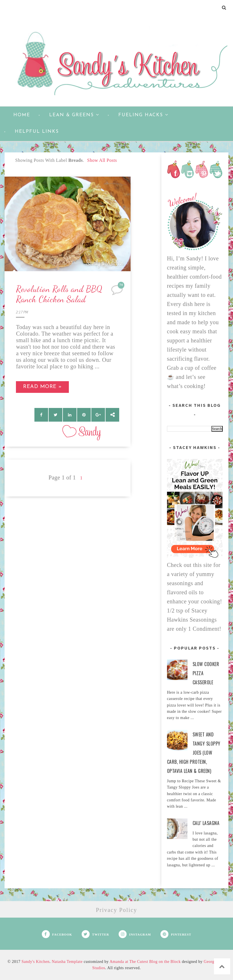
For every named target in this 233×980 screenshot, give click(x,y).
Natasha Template (67, 962)
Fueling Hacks (143, 115)
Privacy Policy (116, 910)
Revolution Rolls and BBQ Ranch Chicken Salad (59, 294)
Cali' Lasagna (206, 823)
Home (22, 115)
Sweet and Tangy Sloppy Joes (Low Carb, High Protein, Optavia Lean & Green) (194, 753)
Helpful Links (37, 132)
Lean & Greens (74, 115)
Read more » (42, 387)
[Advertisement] (68, 536)
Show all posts (102, 160)
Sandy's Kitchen (36, 962)
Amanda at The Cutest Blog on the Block (145, 962)
